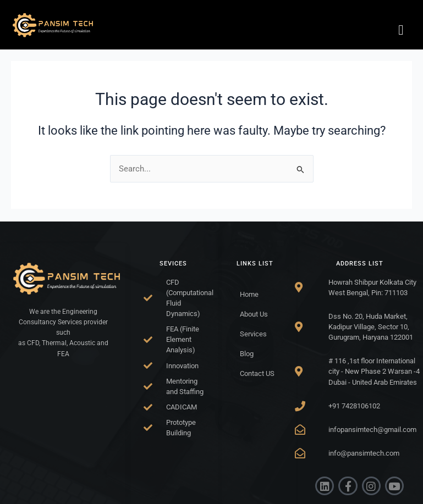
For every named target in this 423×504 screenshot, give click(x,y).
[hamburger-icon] (401, 30)
